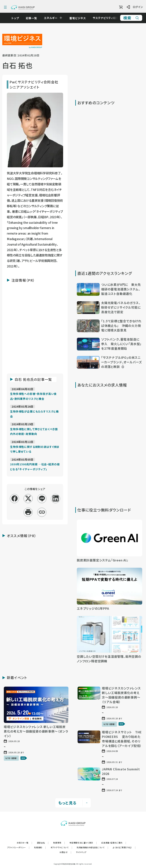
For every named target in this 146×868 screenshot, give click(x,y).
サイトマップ (81, 852)
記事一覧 (33, 18)
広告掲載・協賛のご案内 (114, 843)
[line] (42, 498)
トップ (17, 18)
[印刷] (28, 512)
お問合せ (65, 852)
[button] (109, 290)
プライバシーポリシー (18, 847)
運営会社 (43, 843)
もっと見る (73, 803)
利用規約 (40, 847)
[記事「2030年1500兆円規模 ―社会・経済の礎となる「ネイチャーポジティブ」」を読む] (35, 466)
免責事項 (59, 843)
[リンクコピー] (42, 512)
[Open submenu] (63, 18)
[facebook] (15, 498)
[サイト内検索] (131, 18)
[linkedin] (56, 498)
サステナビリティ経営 (108, 18)
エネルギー (53, 18)
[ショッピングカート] (121, 7)
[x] (28, 498)
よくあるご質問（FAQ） (124, 847)
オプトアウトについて (61, 847)
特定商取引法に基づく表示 (83, 843)
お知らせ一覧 (24, 843)
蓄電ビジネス (80, 18)
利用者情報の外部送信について (92, 847)
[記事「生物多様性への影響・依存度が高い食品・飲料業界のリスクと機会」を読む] (33, 396)
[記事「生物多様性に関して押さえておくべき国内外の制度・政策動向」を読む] (34, 431)
